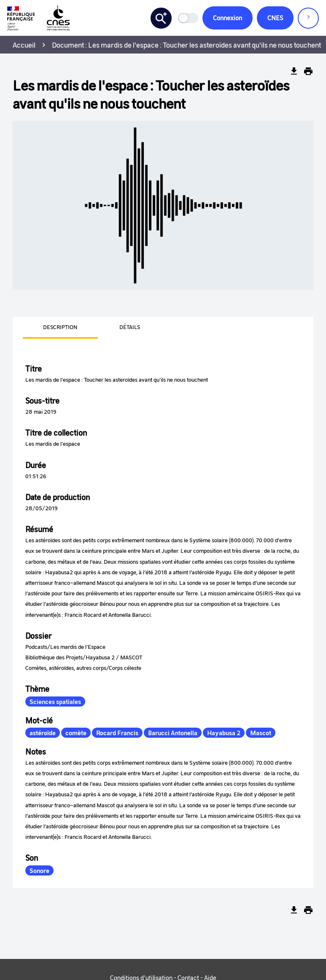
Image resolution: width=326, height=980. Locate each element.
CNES (275, 18)
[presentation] (50, 328)
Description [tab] (60, 327)
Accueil (24, 45)
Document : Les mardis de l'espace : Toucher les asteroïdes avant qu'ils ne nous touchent (186, 45)
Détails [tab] (130, 327)
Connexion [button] (228, 18)
